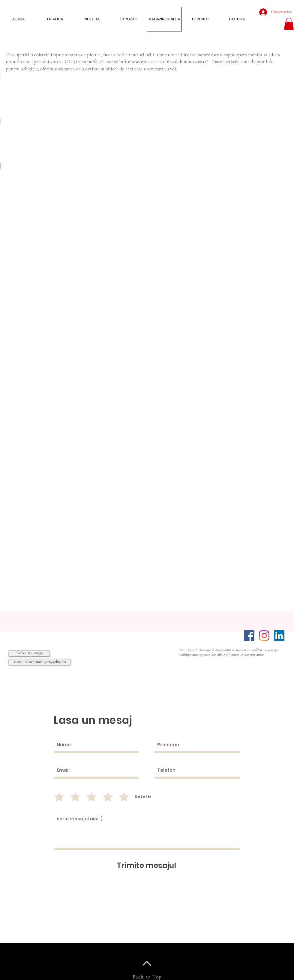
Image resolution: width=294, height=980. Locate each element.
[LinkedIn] (279, 636)
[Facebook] (249, 636)
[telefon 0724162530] (29, 653)
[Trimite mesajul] (146, 865)
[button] (289, 24)
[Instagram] (264, 636)
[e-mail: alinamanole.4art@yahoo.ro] (40, 662)
